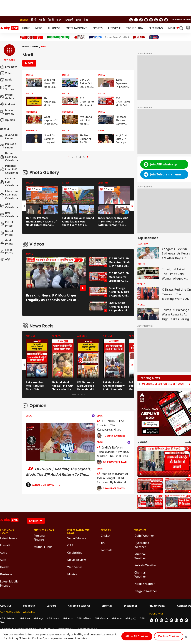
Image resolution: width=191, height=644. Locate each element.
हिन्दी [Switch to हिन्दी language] (34, 20)
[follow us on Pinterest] (156, 20)
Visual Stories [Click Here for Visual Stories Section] (77, 538)
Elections (156, 28)
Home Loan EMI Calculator (9, 157)
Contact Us (184, 606)
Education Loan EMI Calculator (9, 195)
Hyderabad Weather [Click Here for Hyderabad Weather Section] (142, 545)
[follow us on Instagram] (151, 20)
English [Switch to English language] (24, 20)
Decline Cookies (169, 636)
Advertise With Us (79, 606)
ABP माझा (68, 618)
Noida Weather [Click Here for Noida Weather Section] (145, 584)
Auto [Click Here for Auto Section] (3, 560)
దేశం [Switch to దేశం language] (86, 20)
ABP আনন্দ (53, 618)
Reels (6, 80)
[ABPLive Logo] (9, 28)
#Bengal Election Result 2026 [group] (163, 384)
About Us (6, 606)
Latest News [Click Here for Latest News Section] (8, 538)
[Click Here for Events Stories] (139, 37)
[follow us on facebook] (136, 20)
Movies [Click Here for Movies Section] (72, 574)
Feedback (29, 606)
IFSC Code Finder (9, 137)
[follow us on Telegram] (161, 20)
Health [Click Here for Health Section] (5, 567)
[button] (9, 53)
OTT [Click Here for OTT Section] (70, 545)
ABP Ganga (101, 618)
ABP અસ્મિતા (84, 618)
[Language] (36, 521)
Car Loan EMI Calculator (9, 182)
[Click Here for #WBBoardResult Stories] (31, 37)
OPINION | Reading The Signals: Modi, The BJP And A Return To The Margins (59, 472)
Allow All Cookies (137, 636)
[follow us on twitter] (131, 20)
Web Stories (7, 87)
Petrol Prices (6, 224)
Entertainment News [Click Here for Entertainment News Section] (78, 532)
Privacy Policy (157, 606)
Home (26, 28)
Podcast (8, 104)
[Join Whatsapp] (166, 20)
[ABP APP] (150, 424)
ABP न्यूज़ (38, 618)
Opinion (7, 120)
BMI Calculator (9, 215)
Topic (35, 47)
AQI (5, 259)
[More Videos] (188, 442)
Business (54, 28)
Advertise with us (181, 20)
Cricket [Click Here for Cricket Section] (106, 536)
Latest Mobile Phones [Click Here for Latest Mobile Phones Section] (9, 583)
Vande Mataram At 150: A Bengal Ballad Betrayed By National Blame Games (112, 478)
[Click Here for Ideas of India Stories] (80, 37)
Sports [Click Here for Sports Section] (106, 530)
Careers (51, 606)
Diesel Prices (6, 233)
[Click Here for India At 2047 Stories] (154, 37)
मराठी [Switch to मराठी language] (42, 20)
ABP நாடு (131, 618)
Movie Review (7, 112)
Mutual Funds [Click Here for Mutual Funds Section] (43, 547)
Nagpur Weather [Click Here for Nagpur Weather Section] (146, 591)
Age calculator (9, 206)
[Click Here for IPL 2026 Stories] (95, 37)
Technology (135, 28)
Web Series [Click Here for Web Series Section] (75, 567)
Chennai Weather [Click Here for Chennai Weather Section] (140, 574)
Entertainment (76, 28)
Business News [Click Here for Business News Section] (44, 530)
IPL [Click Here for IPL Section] (103, 543)
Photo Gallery (7, 96)
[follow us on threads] (141, 20)
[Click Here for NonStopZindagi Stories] (58, 37)
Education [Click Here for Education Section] (7, 545)
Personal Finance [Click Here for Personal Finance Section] (40, 538)
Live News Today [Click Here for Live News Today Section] (7, 532)
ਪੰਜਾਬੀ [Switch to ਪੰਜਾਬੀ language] (51, 20)
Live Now (8, 67)
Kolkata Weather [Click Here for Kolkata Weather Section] (146, 565)
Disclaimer (131, 606)
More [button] (174, 28)
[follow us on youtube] (146, 20)
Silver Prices (6, 251)
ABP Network (8, 618)
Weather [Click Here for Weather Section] (140, 530)
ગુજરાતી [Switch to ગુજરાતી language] (69, 20)
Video (6, 73)
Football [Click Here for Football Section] (106, 550)
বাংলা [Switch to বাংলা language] (59, 20)
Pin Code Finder (8, 146)
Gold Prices (6, 242)
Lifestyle (114, 28)
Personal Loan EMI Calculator (9, 169)
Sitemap (107, 606)
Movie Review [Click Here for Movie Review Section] (77, 560)
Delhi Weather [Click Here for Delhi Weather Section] (144, 536)
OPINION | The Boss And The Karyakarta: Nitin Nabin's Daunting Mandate (110, 425)
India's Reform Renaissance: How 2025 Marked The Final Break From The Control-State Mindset (113, 452)
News (39, 28)
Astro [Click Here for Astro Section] (4, 553)
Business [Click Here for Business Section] (6, 574)
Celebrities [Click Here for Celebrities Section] (75, 553)
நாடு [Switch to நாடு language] (78, 20)
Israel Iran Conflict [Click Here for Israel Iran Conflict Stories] (117, 37)
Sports (98, 28)
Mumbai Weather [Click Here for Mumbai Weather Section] (140, 556)
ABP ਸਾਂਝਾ (117, 618)
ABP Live (25, 618)
